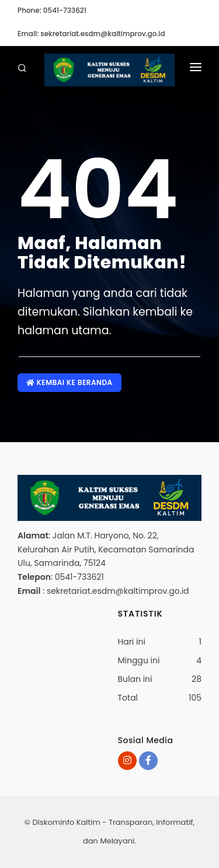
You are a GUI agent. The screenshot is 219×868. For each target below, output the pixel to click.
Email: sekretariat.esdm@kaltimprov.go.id (91, 34)
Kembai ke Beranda (69, 382)
